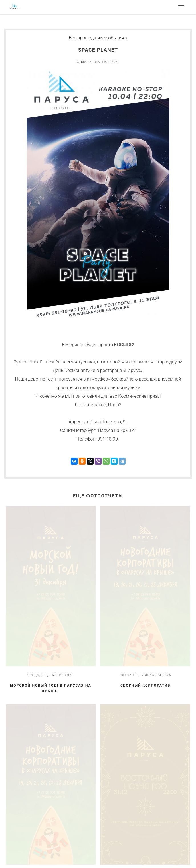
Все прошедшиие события (96, 38)
